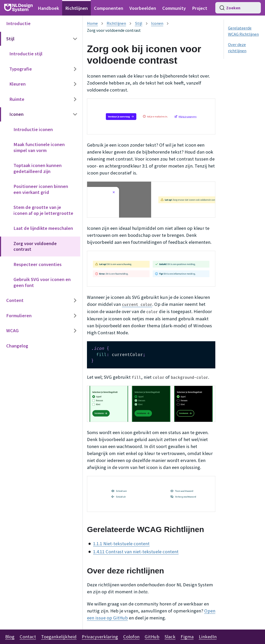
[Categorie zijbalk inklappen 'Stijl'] (75, 39)
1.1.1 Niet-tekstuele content (121, 544)
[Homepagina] (92, 23)
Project (200, 8)
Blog (10, 637)
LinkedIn (208, 637)
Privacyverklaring (100, 637)
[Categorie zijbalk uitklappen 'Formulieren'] (75, 316)
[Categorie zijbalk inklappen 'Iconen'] (75, 114)
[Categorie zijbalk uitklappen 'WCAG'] (75, 331)
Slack (170, 637)
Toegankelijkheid (59, 637)
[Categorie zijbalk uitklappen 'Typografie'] (75, 69)
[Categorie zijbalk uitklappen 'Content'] (75, 301)
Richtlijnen (76, 8)
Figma (187, 637)
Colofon (131, 637)
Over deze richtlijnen (237, 48)
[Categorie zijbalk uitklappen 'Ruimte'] (75, 99)
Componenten (109, 8)
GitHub (152, 637)
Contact (28, 637)
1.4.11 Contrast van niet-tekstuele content (136, 552)
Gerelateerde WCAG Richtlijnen (243, 31)
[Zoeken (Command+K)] (238, 8)
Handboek (48, 8)
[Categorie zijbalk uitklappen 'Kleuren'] (75, 84)
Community (174, 8)
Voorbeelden (143, 8)
